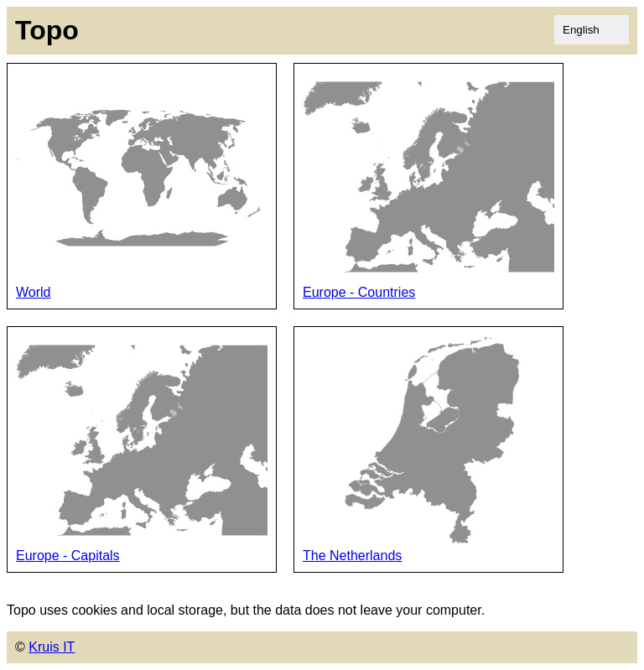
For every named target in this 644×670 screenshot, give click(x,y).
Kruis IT (52, 647)
